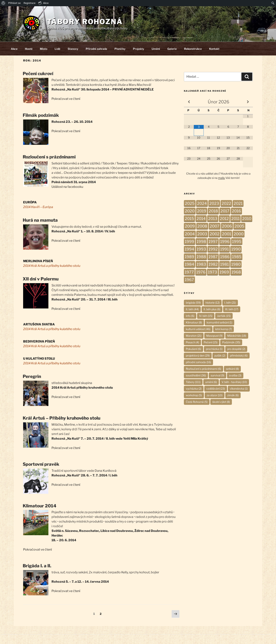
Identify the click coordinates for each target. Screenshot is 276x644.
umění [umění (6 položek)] (211, 382)
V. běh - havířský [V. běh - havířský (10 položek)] (234, 382)
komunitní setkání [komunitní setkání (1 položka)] (219, 322)
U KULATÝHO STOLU (39, 359)
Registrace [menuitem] (29, 3)
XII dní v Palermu (41, 279)
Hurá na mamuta (40, 220)
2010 (247, 219)
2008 (202, 226)
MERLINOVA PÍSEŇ (38, 261)
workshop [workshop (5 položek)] (194, 395)
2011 (235, 219)
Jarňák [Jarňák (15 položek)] (224, 316)
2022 (226, 203)
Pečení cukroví (38, 74)
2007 (215, 226)
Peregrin (32, 376)
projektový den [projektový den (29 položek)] (198, 355)
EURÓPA (30, 202)
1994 (190, 249)
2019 (202, 211)
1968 (236, 272)
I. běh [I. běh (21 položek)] (230, 303)
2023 (214, 203)
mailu (221, 178)
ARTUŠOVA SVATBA (39, 324)
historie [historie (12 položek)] (213, 303)
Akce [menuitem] (43, 3)
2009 (190, 226)
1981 (224, 264)
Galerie (172, 49)
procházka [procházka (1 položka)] (214, 349)
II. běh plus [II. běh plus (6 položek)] (212, 309)
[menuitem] (3, 3)
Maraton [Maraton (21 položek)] (194, 336)
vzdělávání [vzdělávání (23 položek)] (216, 389)
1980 (236, 264)
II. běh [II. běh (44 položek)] (192, 309)
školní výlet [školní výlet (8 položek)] (221, 402)
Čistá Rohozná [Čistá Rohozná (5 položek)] (197, 402)
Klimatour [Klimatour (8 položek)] (194, 322)
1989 (190, 257)
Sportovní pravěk (41, 464)
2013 (213, 219)
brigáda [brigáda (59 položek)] (193, 303)
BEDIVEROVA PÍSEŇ (39, 341)
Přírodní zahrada (96, 49)
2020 (190, 211)
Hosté (29, 49)
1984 (190, 264)
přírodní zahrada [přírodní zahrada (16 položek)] (198, 362)
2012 (224, 219)
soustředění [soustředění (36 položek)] (196, 375)
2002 (215, 234)
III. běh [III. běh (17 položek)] (232, 309)
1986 (225, 257)
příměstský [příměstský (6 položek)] (239, 355)
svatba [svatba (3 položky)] (235, 375)
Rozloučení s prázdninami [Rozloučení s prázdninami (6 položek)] (204, 369)
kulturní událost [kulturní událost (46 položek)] (198, 329)
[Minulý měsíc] (189, 102)
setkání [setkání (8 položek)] (232, 369)
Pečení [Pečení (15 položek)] (211, 342)
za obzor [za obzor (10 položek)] (215, 395)
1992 (213, 249)
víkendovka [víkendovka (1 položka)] (239, 389)
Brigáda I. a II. (37, 566)
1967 (189, 280)
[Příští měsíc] (248, 102)
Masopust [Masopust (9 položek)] (214, 336)
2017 (225, 211)
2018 (213, 211)
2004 (190, 234)
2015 (189, 219)
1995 (237, 242)
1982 (213, 264)
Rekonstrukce (193, 49)
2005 (239, 226)
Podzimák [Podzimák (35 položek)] (231, 342)
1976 (201, 272)
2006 (227, 226)
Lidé (57, 49)
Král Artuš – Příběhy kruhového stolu (62, 418)
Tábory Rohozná (85, 22)
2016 (236, 211)
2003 (202, 234)
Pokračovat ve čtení (66, 99)
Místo (44, 49)
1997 (213, 242)
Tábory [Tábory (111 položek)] (193, 382)
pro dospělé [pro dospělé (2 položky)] (236, 349)
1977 (189, 272)
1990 (236, 249)
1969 (224, 272)
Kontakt (214, 49)
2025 (190, 203)
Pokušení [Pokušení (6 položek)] (193, 349)
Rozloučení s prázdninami (49, 157)
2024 (202, 203)
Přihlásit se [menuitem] (14, 3)
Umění (156, 49)
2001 (227, 234)
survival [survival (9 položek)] (217, 375)
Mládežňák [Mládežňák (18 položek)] (237, 336)
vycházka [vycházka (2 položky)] (194, 389)
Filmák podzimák (41, 115)
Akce (14, 49)
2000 (239, 234)
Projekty (139, 49)
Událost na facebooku (67, 187)
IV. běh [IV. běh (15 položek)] (206, 316)
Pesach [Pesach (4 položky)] (192, 342)
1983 (201, 264)
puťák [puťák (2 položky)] (220, 355)
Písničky (120, 49)
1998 (201, 242)
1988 (201, 257)
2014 (201, 219)
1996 (225, 242)
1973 (213, 272)
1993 (201, 249)
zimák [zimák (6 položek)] (233, 395)
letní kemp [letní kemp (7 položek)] (224, 329)
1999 (190, 242)
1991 (224, 249)
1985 (237, 257)
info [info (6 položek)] (190, 316)
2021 (238, 203)
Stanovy (73, 49)
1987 (213, 257)
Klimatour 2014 (40, 506)
